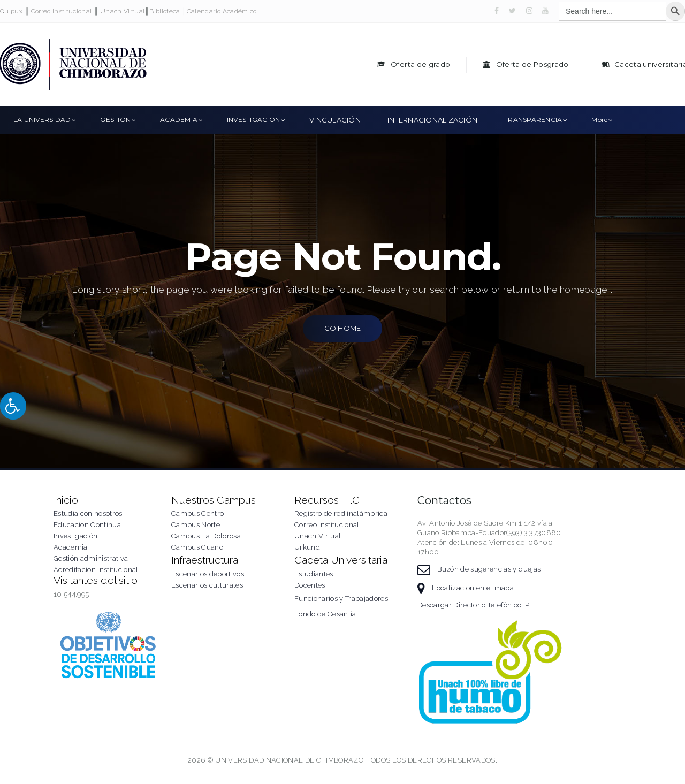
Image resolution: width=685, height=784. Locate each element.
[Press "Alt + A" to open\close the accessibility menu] (13, 406)
